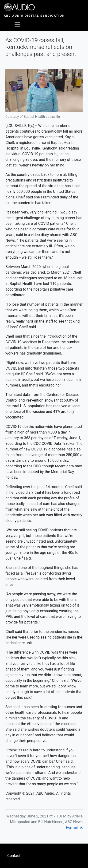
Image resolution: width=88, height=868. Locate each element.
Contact (14, 856)
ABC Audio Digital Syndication (34, 16)
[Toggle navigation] (17, 24)
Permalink (74, 827)
